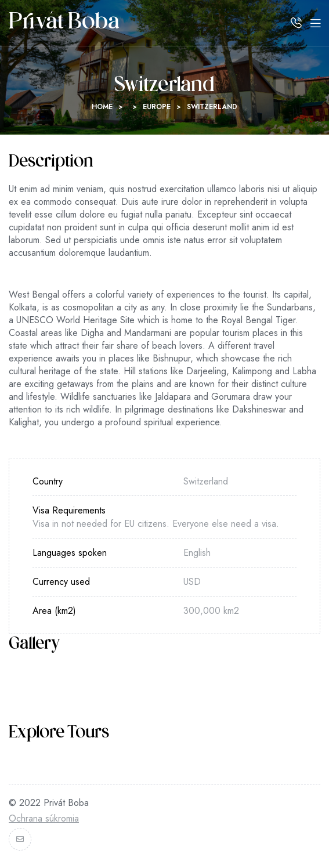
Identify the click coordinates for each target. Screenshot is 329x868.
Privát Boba (64, 23)
